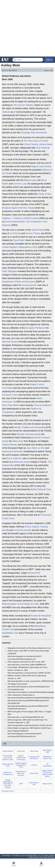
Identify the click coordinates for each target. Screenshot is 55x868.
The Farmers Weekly (23, 105)
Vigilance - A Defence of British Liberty (20, 218)
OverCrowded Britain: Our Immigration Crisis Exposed (25, 223)
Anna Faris (21, 751)
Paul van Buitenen (43, 405)
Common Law (20, 184)
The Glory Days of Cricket (36, 141)
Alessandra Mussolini (12, 451)
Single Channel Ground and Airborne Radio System (47, 773)
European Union (10, 395)
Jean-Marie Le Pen (36, 448)
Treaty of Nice (45, 194)
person (5, 70)
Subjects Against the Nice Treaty (18, 208)
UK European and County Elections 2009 (8, 758)
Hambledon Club (10, 633)
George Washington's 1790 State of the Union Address (8, 784)
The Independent (47, 765)
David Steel (19, 240)
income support (32, 527)
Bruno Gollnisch (14, 458)
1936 (21, 784)
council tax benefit (22, 530)
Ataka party (18, 441)
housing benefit (29, 285)
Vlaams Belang (9, 445)
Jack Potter (42, 148)
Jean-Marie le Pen (34, 784)
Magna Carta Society (41, 166)
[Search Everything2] (28, 60)
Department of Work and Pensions (19, 282)
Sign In (49, 60)
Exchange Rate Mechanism (34, 133)
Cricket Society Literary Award (38, 144)
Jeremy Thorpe (33, 233)
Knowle (34, 616)
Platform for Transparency (8, 773)
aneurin (14, 70)
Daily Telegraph (10, 271)
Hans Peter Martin (11, 405)
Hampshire (46, 616)
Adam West (34, 751)
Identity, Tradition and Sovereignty (30, 427)
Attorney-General (10, 342)
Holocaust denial (22, 462)
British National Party (41, 489)
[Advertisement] (28, 28)
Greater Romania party (29, 434)
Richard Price (34, 573)
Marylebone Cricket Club (47, 758)
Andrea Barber (8, 751)
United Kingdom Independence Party (20, 247)
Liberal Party (38, 230)
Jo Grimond (15, 233)
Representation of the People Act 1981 (21, 604)
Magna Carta (30, 180)
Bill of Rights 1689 (47, 751)
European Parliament (36, 328)
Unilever (6, 112)
